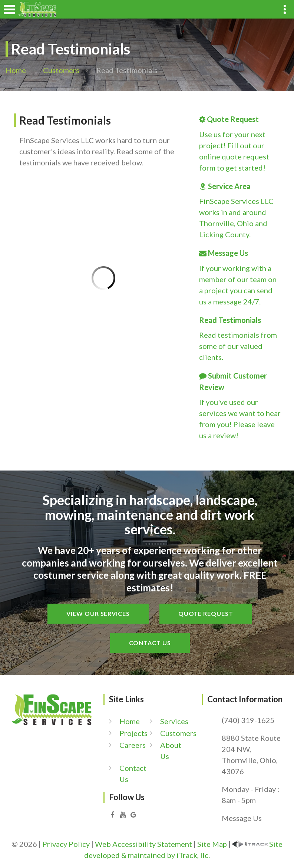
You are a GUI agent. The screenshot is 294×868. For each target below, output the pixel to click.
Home (16, 70)
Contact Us (150, 643)
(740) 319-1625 (248, 720)
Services (174, 721)
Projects (133, 733)
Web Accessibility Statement (143, 844)
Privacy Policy (66, 844)
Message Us (242, 818)
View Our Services (98, 613)
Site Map (212, 844)
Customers (61, 70)
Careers (133, 745)
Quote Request (206, 613)
